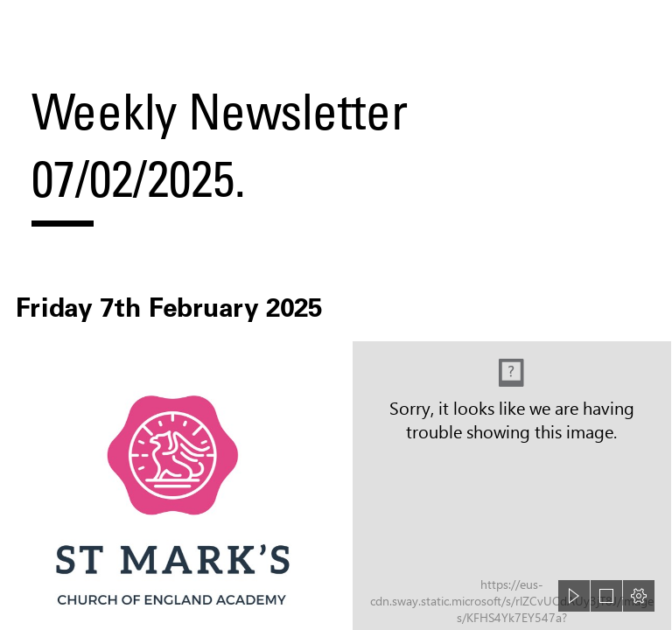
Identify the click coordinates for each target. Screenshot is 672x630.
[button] (574, 596)
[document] (336, 315)
